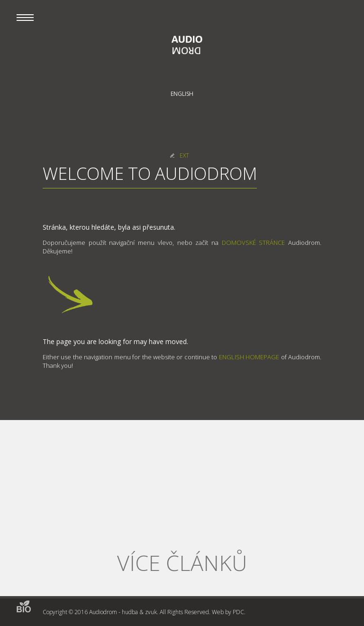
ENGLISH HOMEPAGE (249, 357)
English (182, 94)
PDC (238, 612)
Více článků (182, 563)
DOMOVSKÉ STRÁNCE (254, 243)
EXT (184, 155)
